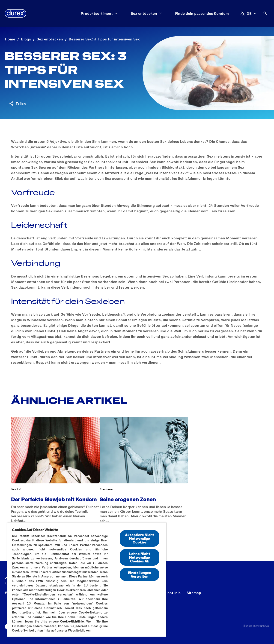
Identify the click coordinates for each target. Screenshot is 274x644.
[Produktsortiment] (97, 13)
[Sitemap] (194, 593)
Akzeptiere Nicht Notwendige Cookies (140, 538)
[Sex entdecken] (144, 13)
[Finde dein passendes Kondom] (202, 13)
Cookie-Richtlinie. (72, 621)
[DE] (248, 13)
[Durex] (15, 13)
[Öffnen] (265, 13)
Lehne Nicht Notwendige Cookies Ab (140, 557)
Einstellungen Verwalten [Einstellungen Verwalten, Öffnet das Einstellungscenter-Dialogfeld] (140, 574)
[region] (87, 580)
